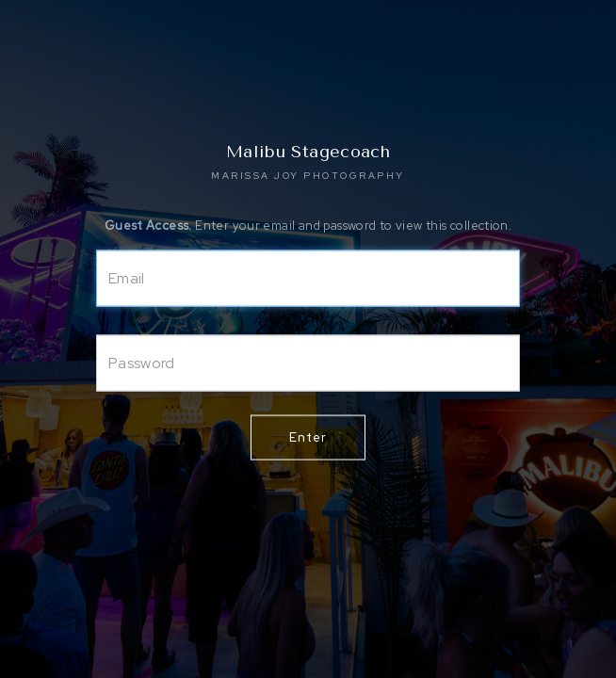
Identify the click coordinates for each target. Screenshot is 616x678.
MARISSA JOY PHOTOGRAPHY (308, 176)
